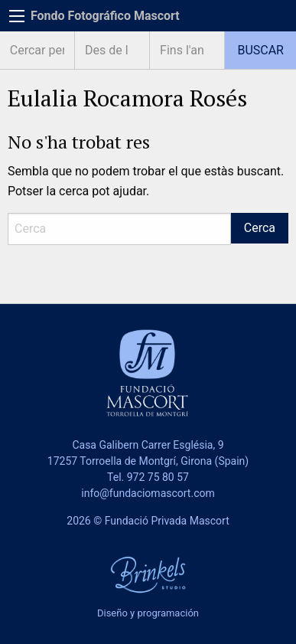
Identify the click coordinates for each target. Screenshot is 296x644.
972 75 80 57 (158, 477)
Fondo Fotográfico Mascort (105, 16)
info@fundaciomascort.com (148, 493)
